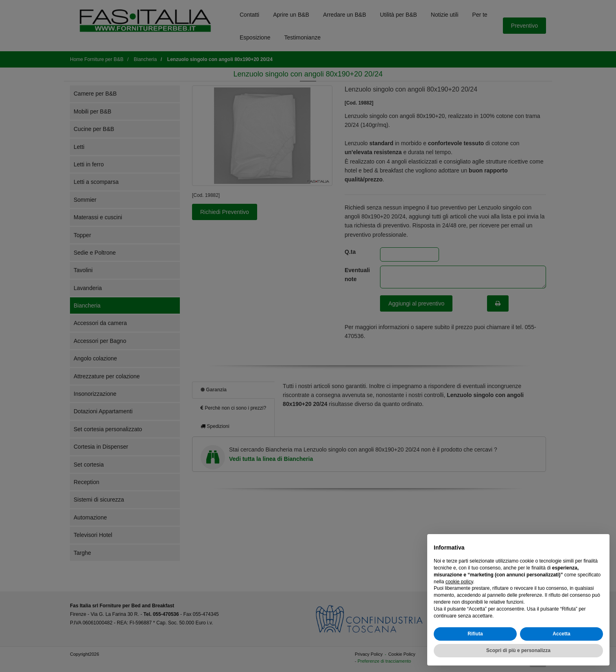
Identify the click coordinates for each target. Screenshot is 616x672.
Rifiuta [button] (475, 634)
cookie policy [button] (459, 582)
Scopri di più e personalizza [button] (518, 650)
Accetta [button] (561, 634)
